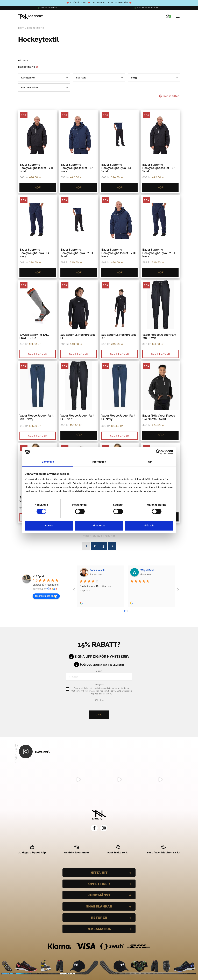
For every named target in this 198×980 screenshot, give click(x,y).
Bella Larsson (148, 570)
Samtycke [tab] (48, 462)
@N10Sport (17, 753)
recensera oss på (46, 596)
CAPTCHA (99, 700)
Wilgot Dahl (97, 570)
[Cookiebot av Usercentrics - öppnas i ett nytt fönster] (158, 452)
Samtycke (99, 685)
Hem (21, 28)
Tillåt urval (99, 525)
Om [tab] (150, 462)
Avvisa (49, 525)
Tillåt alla (149, 525)
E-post (99, 671)
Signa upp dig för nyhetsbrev (102, 657)
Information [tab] (99, 462)
